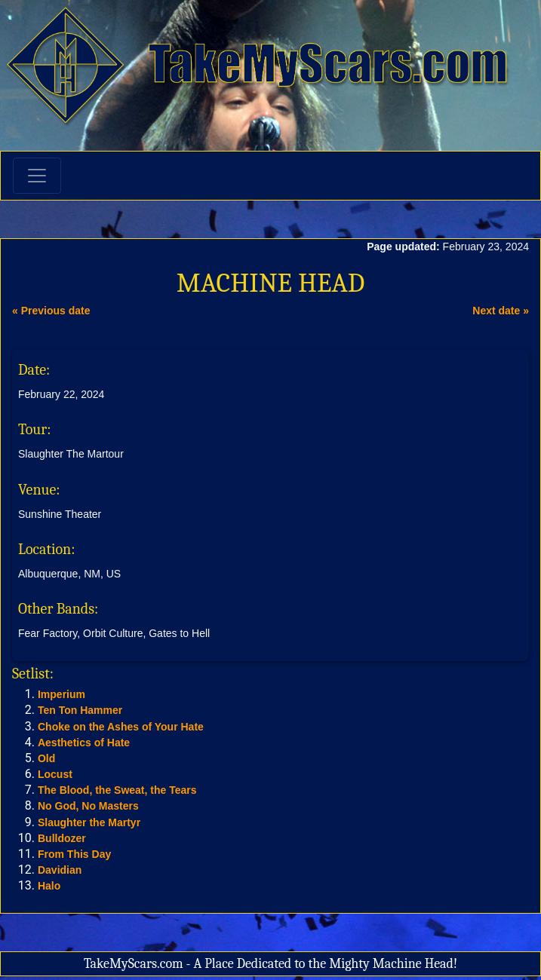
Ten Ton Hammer (80, 710)
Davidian (60, 870)
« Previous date (51, 311)
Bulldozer (62, 838)
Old (46, 758)
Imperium (61, 694)
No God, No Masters (88, 806)
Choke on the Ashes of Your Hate (121, 727)
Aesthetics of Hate (84, 743)
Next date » (501, 311)
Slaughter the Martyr (89, 822)
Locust (55, 774)
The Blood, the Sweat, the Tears (117, 790)
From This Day (74, 854)
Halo (49, 886)
